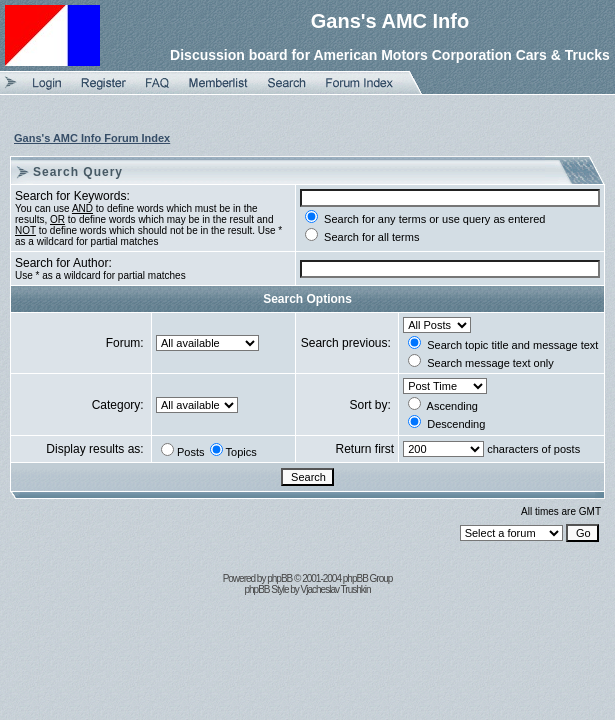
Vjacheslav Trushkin (336, 589)
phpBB (279, 578)
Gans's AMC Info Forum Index (92, 138)
